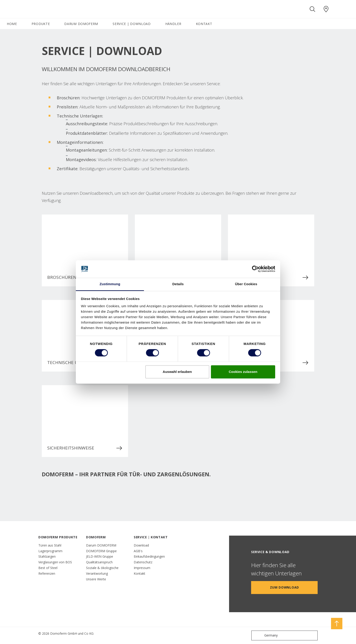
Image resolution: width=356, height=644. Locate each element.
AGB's (138, 551)
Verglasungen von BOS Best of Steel (55, 565)
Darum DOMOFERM (101, 545)
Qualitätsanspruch (99, 562)
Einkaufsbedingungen (149, 556)
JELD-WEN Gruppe (100, 556)
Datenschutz (143, 562)
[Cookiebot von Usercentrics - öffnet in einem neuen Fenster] (255, 269)
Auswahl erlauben (177, 372)
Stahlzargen (47, 556)
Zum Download (284, 587)
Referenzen (47, 573)
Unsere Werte (96, 579)
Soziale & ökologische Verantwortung (102, 571)
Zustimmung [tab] (110, 284)
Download (141, 545)
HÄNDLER (173, 24)
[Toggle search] (312, 9)
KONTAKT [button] (204, 24)
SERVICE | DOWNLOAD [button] (132, 24)
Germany (266, 635)
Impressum (142, 568)
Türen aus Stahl (50, 545)
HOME (12, 24)
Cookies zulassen (243, 372)
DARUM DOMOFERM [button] (81, 24)
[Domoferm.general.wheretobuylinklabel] (326, 9)
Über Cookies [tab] (246, 284)
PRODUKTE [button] (41, 24)
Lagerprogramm (50, 551)
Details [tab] (178, 284)
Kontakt (140, 573)
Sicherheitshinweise (85, 448)
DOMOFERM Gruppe (101, 551)
